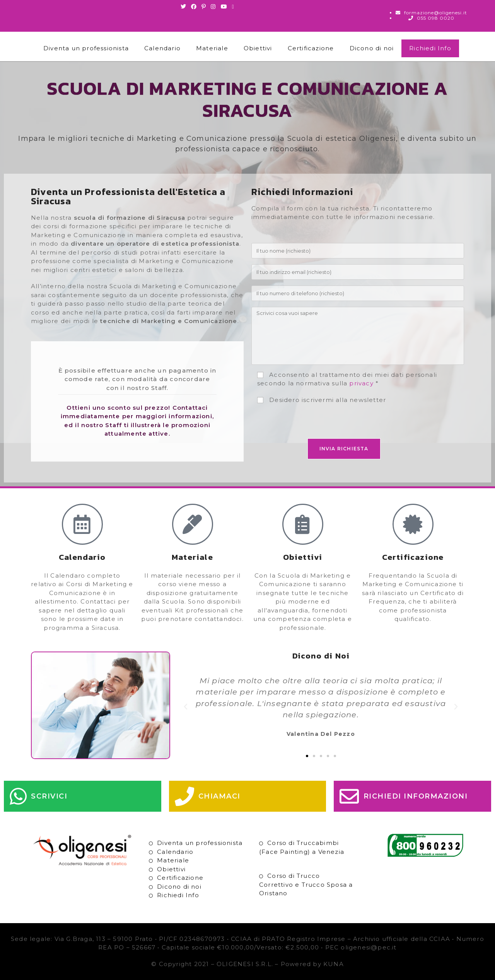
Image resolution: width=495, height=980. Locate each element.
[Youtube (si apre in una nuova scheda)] (224, 7)
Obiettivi (258, 48)
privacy (361, 383)
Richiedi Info (430, 48)
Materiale (212, 48)
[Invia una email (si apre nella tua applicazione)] (233, 7)
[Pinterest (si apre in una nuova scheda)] (204, 7)
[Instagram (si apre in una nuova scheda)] (213, 7)
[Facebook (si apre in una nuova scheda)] (194, 7)
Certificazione (311, 48)
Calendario (162, 48)
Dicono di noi (372, 48)
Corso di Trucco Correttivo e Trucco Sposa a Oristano (306, 884)
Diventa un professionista (86, 48)
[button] (186, 707)
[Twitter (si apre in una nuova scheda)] (185, 7)
